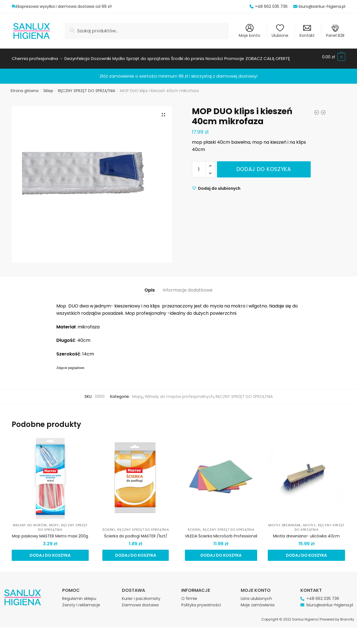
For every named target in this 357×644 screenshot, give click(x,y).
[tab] (150, 282)
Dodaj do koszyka (264, 166)
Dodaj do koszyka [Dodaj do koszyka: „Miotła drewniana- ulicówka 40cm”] (306, 552)
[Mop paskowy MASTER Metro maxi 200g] (50, 475)
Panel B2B (335, 31)
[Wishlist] (216, 185)
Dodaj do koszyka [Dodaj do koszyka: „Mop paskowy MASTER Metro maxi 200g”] (50, 552)
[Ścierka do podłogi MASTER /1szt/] (136, 475)
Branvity (347, 616)
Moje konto (249, 31)
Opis (150, 287)
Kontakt (307, 31)
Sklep (48, 87)
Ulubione (280, 31)
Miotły (309, 522)
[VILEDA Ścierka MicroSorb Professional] (221, 475)
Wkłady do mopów (30, 522)
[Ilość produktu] (199, 166)
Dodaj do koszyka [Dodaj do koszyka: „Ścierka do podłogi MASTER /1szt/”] (136, 552)
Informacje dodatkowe (188, 287)
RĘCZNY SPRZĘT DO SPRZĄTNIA (87, 87)
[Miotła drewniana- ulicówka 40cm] (306, 475)
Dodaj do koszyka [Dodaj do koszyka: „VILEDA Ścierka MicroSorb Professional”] (221, 552)
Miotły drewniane (285, 522)
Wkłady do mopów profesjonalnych (179, 393)
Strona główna (24, 87)
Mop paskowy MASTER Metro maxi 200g (50, 533)
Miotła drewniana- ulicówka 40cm (306, 533)
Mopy (138, 393)
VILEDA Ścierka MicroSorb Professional (221, 533)
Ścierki (109, 526)
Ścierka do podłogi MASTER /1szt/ (136, 533)
